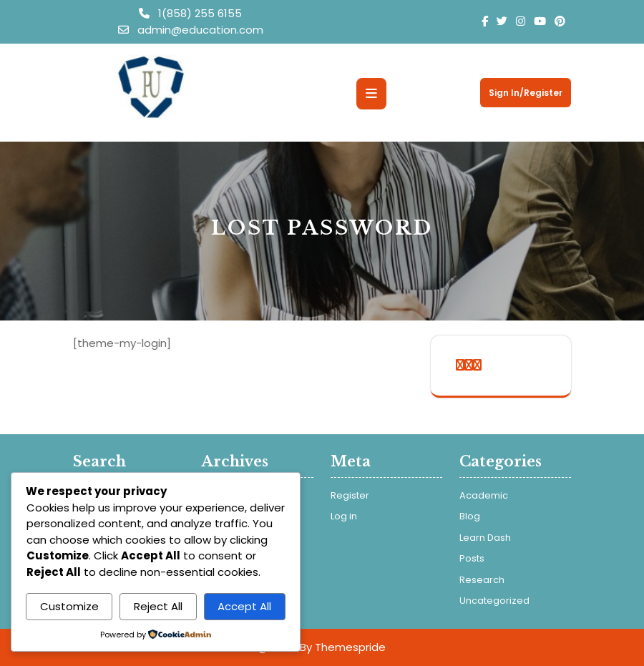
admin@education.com (191, 30)
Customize (69, 606)
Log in (344, 516)
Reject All (158, 606)
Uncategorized (494, 601)
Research (482, 580)
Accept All (244, 606)
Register (350, 495)
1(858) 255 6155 (190, 13)
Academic (484, 495)
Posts (472, 558)
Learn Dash (485, 538)
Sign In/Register (526, 93)
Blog (470, 516)
